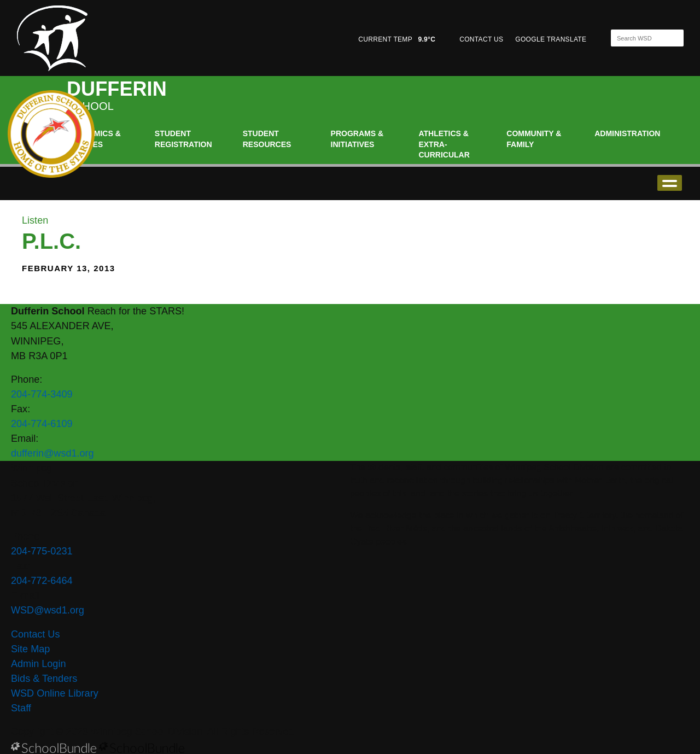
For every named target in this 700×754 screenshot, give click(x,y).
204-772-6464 (42, 581)
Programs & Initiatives (357, 139)
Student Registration (183, 139)
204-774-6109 (42, 424)
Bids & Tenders (44, 679)
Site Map (30, 649)
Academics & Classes (94, 139)
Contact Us (35, 634)
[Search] (638, 38)
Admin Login (39, 664)
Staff (21, 708)
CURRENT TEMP (397, 39)
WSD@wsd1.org (48, 610)
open (670, 183)
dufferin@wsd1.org (52, 453)
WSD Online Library (55, 693)
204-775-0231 (42, 551)
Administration (627, 133)
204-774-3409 (42, 394)
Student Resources (267, 139)
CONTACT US (481, 39)
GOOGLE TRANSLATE (552, 39)
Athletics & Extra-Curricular (444, 144)
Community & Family (534, 139)
